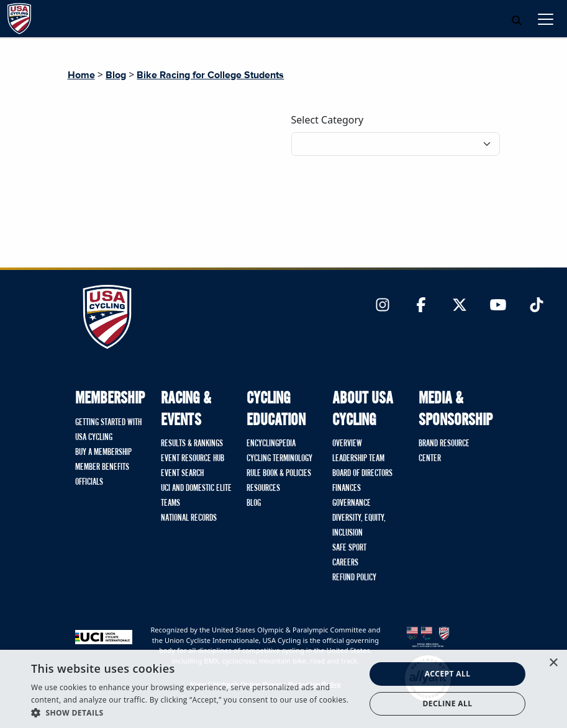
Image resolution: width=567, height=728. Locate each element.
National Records (189, 518)
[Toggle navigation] (546, 19)
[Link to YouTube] (498, 306)
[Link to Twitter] (460, 306)
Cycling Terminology (279, 459)
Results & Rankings (192, 444)
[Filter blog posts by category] (396, 144)
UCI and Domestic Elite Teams (196, 496)
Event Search (182, 474)
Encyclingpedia (271, 444)
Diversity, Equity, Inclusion (359, 526)
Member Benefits (102, 467)
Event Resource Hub (193, 459)
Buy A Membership (103, 452)
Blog (116, 75)
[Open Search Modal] (517, 20)
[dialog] (283, 689)
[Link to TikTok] (537, 306)
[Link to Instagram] (383, 306)
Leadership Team (358, 459)
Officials (89, 482)
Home (81, 75)
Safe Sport (349, 548)
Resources (263, 488)
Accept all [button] (448, 674)
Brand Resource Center (444, 451)
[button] (193, 712)
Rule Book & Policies (279, 474)
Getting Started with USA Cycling (108, 430)
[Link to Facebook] (421, 306)
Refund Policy (354, 578)
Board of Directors (362, 474)
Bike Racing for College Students (210, 75)
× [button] (553, 663)
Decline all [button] (448, 703)
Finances (347, 488)
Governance (352, 503)
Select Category (328, 120)
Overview (347, 444)
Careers (345, 563)
